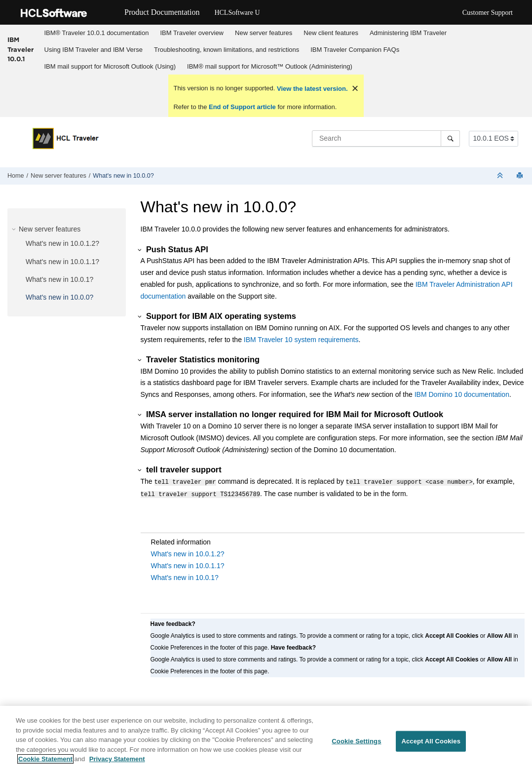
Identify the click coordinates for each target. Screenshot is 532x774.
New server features (264, 33)
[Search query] (386, 138)
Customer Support (488, 13)
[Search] (450, 138)
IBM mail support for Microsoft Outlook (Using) (110, 66)
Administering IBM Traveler (408, 33)
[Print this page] (521, 176)
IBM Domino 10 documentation (462, 394)
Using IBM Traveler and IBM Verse (94, 50)
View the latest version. (311, 89)
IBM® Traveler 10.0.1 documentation (97, 33)
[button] (15, 229)
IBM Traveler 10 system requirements (301, 340)
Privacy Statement (117, 763)
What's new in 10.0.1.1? (62, 262)
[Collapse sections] (501, 176)
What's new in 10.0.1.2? (62, 243)
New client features (331, 33)
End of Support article (242, 107)
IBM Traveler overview (192, 33)
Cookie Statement (45, 763)
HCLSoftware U (237, 13)
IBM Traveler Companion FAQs (355, 50)
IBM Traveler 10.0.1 (20, 49)
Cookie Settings (356, 745)
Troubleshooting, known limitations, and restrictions (227, 50)
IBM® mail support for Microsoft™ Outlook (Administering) (270, 66)
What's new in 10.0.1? (59, 279)
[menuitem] (96, 33)
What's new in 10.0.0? (123, 176)
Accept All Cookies (431, 745)
